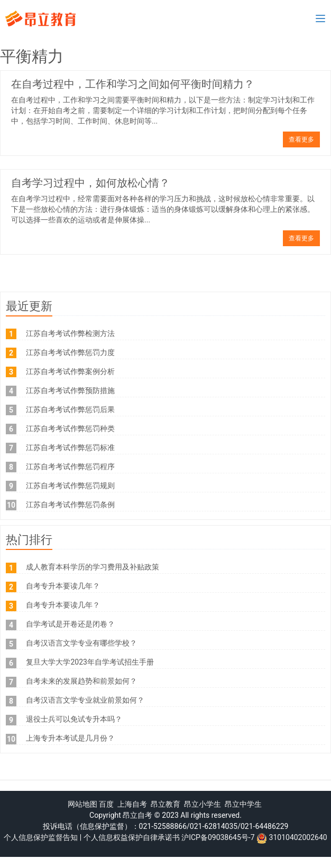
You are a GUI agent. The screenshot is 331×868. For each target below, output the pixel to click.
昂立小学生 (203, 804)
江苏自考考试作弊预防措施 (70, 390)
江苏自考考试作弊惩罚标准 (70, 447)
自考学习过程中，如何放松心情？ (90, 183)
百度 (106, 804)
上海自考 (132, 804)
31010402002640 (298, 837)
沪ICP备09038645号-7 (218, 837)
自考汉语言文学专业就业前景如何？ (85, 700)
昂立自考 (137, 815)
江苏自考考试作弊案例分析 (70, 371)
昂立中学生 (243, 804)
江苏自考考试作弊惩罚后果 (70, 409)
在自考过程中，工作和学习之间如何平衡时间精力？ (133, 84)
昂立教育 (165, 804)
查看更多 (301, 139)
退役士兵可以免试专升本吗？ (74, 719)
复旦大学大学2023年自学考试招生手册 (90, 662)
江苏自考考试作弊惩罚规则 (70, 486)
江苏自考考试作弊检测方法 (70, 333)
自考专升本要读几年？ (63, 586)
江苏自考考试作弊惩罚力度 (70, 352)
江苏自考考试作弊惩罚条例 (70, 505)
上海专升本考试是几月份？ (70, 738)
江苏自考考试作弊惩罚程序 (70, 466)
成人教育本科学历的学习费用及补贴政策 (93, 567)
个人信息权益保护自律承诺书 (132, 837)
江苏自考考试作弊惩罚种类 (70, 428)
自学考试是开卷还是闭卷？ (70, 624)
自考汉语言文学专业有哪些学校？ (81, 643)
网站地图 (82, 804)
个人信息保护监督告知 (41, 837)
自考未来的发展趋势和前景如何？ (81, 681)
